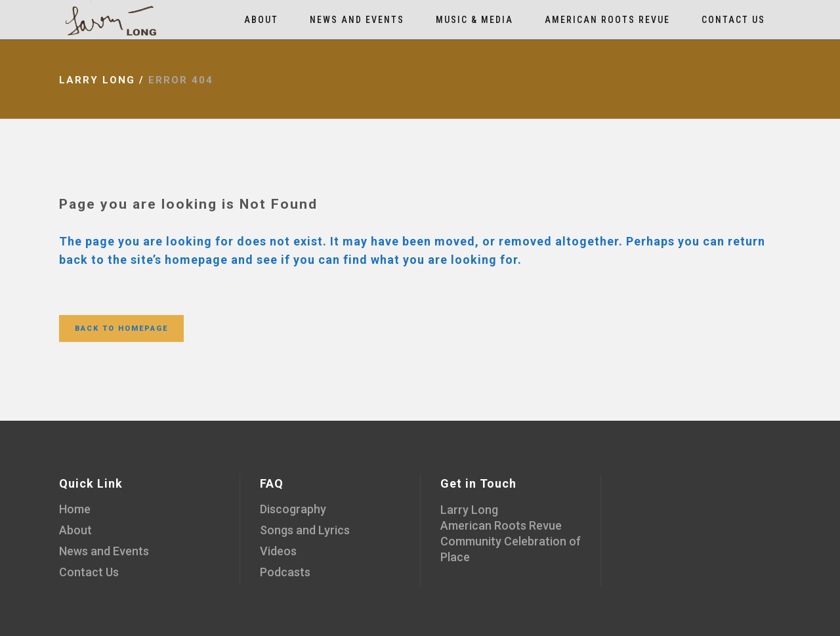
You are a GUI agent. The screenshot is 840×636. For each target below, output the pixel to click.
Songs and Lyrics (305, 530)
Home (75, 509)
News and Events (104, 551)
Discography (293, 509)
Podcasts (285, 572)
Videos (278, 551)
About (75, 530)
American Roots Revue (501, 525)
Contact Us (89, 572)
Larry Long (97, 80)
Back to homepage (121, 329)
